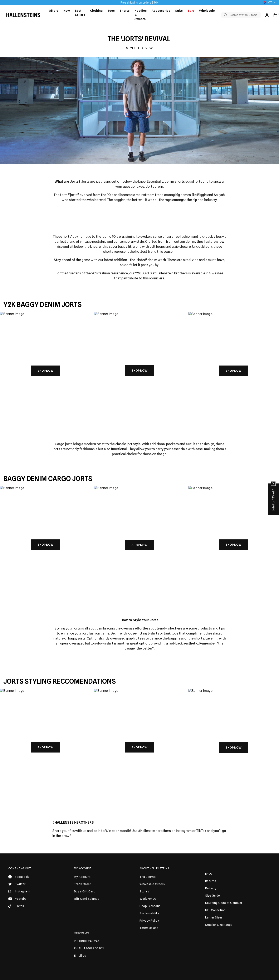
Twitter (17, 886)
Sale (191, 11)
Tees (111, 11)
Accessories (161, 11)
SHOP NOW (45, 371)
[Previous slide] (13, 370)
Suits (179, 11)
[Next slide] (266, 370)
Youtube (18, 900)
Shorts (125, 11)
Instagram (19, 893)
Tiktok (16, 908)
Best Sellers (80, 13)
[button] (138, 422)
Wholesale (207, 11)
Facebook (19, 878)
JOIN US (172, 965)
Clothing (96, 11)
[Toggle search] (226, 15)
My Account (83, 868)
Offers (54, 11)
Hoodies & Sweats (141, 15)
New (67, 11)
